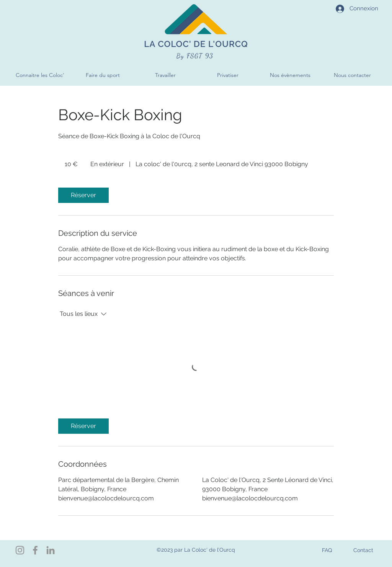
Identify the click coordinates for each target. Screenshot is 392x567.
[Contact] (363, 550)
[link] (83, 195)
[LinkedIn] (51, 550)
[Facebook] (35, 550)
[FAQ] (327, 550)
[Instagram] (20, 550)
